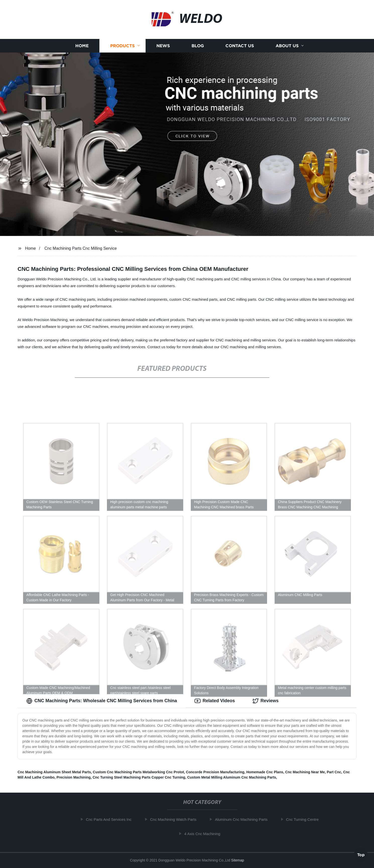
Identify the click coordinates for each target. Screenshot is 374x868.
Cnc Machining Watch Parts (176, 819)
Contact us (240, 46)
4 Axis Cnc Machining (204, 834)
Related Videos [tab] (215, 701)
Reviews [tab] (266, 701)
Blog (198, 46)
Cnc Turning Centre (305, 819)
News (163, 46)
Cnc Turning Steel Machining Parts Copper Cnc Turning (139, 777)
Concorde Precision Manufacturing (215, 772)
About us (287, 46)
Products (122, 46)
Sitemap (238, 860)
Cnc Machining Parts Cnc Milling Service (81, 248)
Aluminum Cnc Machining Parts (243, 819)
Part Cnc (334, 772)
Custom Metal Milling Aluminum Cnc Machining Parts (232, 777)
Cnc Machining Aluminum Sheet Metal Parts (54, 772)
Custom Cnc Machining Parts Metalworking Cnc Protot (138, 772)
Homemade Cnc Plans (265, 772)
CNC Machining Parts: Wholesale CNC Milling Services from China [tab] (102, 701)
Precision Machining (74, 777)
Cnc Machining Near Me (305, 772)
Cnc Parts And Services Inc (111, 819)
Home (82, 46)
